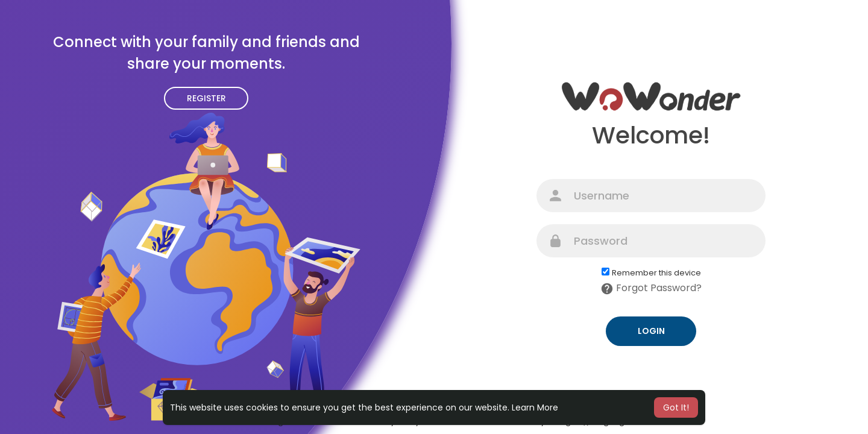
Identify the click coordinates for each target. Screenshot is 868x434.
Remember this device (656, 273)
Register (206, 98)
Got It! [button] (676, 407)
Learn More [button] (535, 407)
